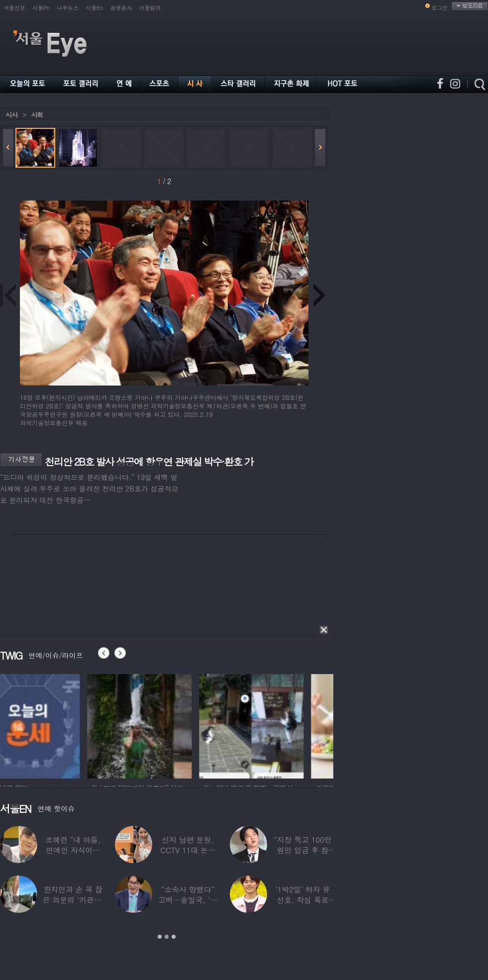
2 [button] (167, 937)
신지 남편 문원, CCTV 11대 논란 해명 (188, 850)
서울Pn (41, 8)
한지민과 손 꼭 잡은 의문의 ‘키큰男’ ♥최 (73, 900)
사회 (37, 115)
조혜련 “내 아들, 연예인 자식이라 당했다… (73, 850)
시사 (11, 115)
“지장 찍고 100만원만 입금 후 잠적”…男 (302, 850)
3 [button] (174, 937)
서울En (94, 8)
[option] (52, 725)
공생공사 (121, 8)
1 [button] (160, 937)
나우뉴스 (68, 8)
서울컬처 (150, 8)
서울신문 (14, 8)
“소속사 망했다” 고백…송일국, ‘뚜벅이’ (188, 900)
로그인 (439, 8)
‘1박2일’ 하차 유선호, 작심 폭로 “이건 (303, 900)
